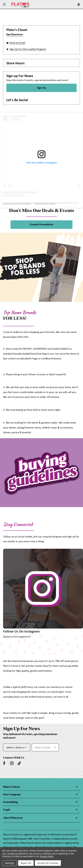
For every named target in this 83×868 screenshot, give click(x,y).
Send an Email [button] (17, 43)
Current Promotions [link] (41, 225)
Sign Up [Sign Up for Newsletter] (41, 88)
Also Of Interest (13, 818)
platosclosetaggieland (45, 203)
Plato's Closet (12, 787)
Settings (10, 863)
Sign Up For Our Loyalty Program (28, 49)
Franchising (11, 802)
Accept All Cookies (48, 863)
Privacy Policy (47, 856)
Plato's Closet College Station (17, 203)
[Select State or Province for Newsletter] (17, 747)
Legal (7, 810)
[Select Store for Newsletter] (45, 747)
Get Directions (15, 35)
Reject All (26, 863)
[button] (5, 5)
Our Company (12, 794)
